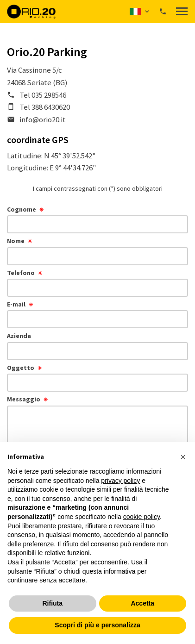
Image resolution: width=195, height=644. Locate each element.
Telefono (21, 273)
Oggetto (21, 368)
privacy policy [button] (120, 481)
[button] (140, 12)
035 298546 (49, 95)
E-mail (16, 304)
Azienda (19, 336)
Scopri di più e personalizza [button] (97, 625)
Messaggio (24, 399)
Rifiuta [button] (52, 603)
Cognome (22, 209)
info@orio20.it (43, 119)
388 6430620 (51, 107)
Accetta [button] (142, 603)
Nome (16, 241)
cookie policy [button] (142, 517)
